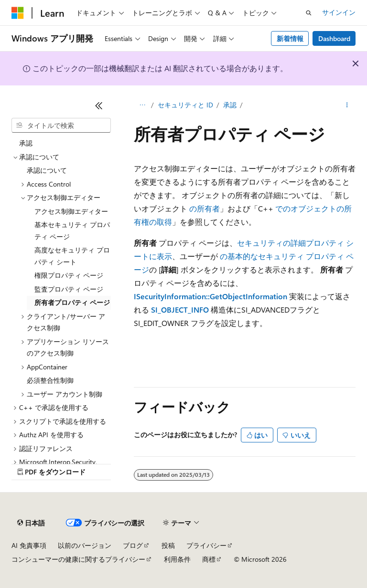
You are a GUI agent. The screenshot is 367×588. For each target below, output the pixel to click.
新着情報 (290, 38)
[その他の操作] (347, 105)
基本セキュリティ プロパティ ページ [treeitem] (72, 231)
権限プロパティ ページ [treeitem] (69, 275)
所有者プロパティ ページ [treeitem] (72, 302)
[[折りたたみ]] (99, 105)
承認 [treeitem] (26, 143)
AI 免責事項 (29, 545)
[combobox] (61, 126)
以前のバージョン (85, 545)
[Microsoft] (18, 13)
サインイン (339, 12)
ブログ (133, 545)
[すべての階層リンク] (142, 105)
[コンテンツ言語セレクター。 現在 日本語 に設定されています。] (31, 523)
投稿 (168, 545)
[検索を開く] (309, 13)
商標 (209, 559)
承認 (230, 105)
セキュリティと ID (185, 105)
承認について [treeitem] (47, 170)
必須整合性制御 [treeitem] (50, 380)
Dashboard (334, 38)
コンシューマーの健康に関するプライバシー (78, 559)
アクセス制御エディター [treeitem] (71, 211)
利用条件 (177, 559)
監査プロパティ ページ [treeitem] (69, 289)
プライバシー (206, 545)
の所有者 (205, 208)
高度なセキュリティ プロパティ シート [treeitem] (72, 256)
